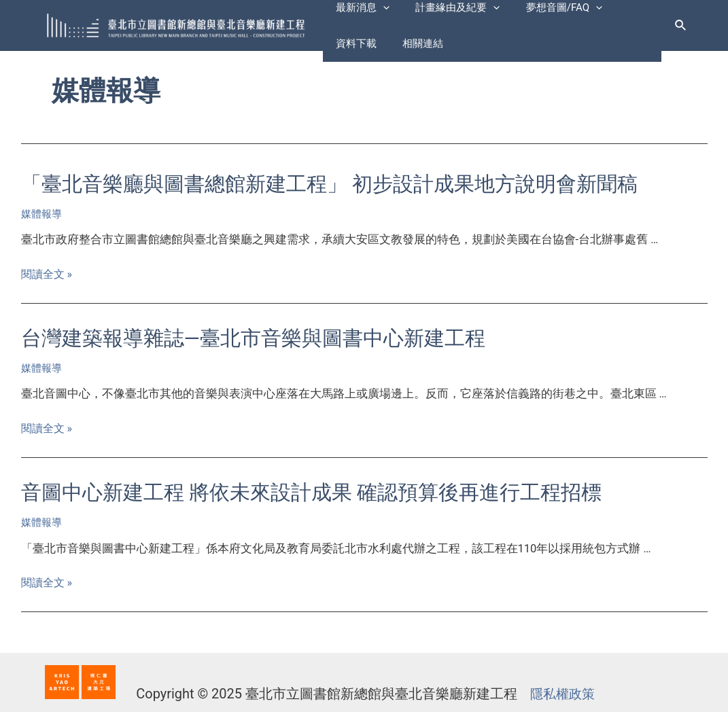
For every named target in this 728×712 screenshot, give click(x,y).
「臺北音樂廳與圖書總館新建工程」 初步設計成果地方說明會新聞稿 (329, 184)
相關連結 (353, 50)
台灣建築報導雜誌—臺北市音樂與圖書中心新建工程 (253, 338)
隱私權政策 (561, 694)
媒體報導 (41, 214)
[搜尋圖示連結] (681, 25)
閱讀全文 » (48, 274)
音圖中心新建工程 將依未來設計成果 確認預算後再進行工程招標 (312, 492)
